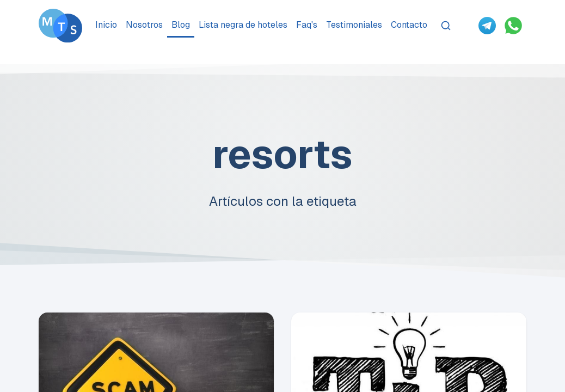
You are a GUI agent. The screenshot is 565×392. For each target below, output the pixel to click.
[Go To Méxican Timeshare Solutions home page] (60, 26)
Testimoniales (354, 25)
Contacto (409, 25)
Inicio (106, 25)
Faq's (307, 25)
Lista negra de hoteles (243, 25)
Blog (181, 25)
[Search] (446, 26)
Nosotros (144, 25)
